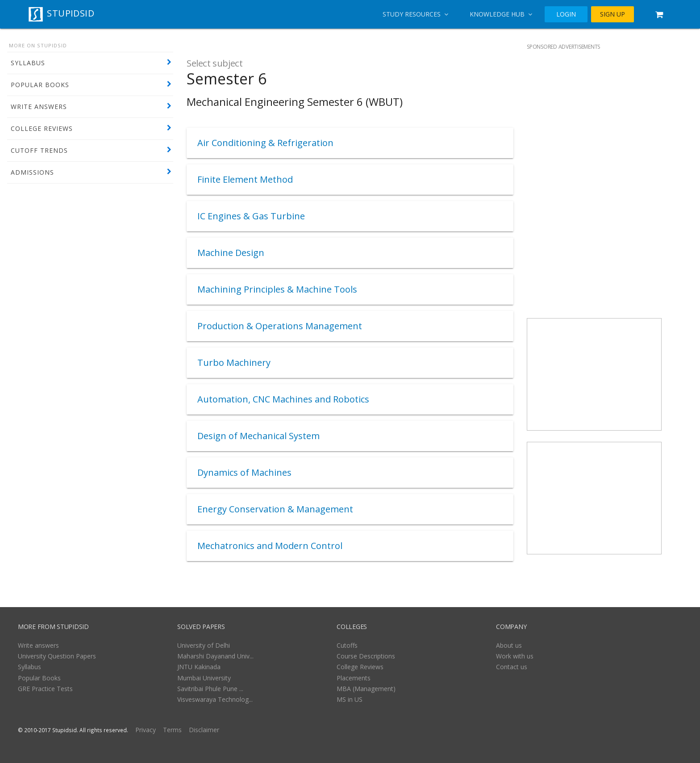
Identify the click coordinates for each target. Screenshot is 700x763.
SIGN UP (612, 14)
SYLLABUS (28, 63)
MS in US (350, 699)
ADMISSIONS (32, 172)
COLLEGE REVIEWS (42, 128)
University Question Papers (57, 656)
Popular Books (39, 678)
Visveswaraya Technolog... (215, 699)
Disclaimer (204, 730)
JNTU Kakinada (199, 667)
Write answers (38, 645)
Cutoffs (347, 645)
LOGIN (566, 14)
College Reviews (360, 667)
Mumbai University (204, 678)
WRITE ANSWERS (39, 107)
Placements (354, 678)
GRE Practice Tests (45, 689)
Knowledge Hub (501, 14)
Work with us (515, 656)
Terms (172, 730)
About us (509, 645)
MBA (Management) (366, 689)
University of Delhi (204, 645)
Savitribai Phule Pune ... (210, 689)
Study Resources (415, 14)
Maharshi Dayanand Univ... (215, 656)
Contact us (512, 667)
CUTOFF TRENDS (39, 150)
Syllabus (29, 667)
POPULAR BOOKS (40, 85)
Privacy (146, 730)
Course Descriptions (366, 656)
